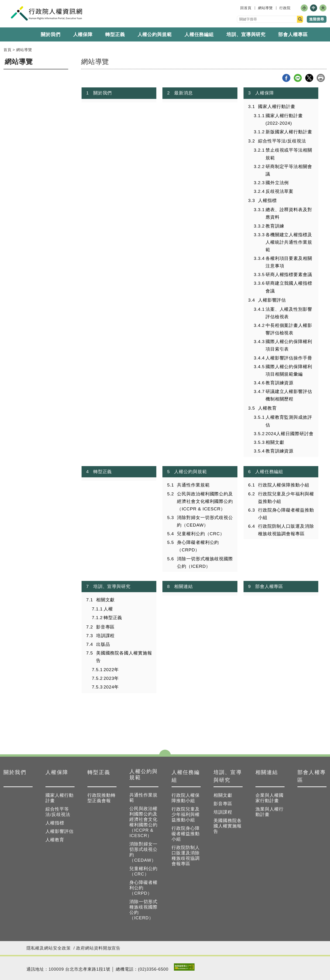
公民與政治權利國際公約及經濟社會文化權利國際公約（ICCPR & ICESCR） (205, 501)
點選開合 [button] (165, 754)
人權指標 (267, 200)
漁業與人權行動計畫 (270, 812)
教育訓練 (275, 226)
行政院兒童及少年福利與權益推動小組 (286, 498)
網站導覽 (266, 8)
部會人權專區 (293, 34)
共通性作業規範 (193, 485)
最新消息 (184, 93)
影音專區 (105, 627)
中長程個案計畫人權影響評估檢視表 (289, 329)
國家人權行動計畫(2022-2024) (284, 119)
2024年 (111, 687)
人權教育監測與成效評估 (289, 421)
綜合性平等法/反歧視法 (282, 141)
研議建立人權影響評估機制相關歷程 (289, 395)
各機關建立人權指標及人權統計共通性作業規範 (289, 242)
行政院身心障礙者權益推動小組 (286, 514)
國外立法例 (277, 183)
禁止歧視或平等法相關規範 (289, 154)
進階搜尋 (317, 19)
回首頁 (246, 8)
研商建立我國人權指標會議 (289, 287)
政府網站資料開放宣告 (98, 948)
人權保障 (83, 34)
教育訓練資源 (279, 383)
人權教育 (267, 408)
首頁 (7, 50)
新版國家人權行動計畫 (289, 132)
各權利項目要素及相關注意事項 (289, 262)
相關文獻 (275, 442)
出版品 (103, 644)
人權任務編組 (199, 34)
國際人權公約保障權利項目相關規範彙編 (289, 370)
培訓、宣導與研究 (246, 34)
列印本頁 (321, 78)
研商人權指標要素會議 (289, 275)
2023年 (111, 678)
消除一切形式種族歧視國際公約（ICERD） (205, 563)
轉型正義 (115, 34)
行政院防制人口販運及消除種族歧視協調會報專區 (286, 530)
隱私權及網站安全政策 (49, 948)
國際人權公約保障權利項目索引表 (289, 345)
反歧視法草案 (279, 191)
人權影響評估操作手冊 (289, 358)
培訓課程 (105, 636)
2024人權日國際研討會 (290, 434)
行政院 (285, 8)
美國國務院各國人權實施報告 (124, 657)
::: (237, 8)
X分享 (309, 78)
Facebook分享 (286, 78)
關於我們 (51, 34)
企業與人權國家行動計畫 (270, 798)
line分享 (298, 78)
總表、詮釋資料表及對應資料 (289, 213)
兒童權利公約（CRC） (201, 534)
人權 (108, 609)
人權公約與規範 (190, 472)
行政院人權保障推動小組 (284, 485)
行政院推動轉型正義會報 (101, 798)
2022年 (111, 670)
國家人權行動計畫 (277, 107)
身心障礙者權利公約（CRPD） (198, 546)
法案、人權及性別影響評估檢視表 (289, 313)
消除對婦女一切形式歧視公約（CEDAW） (205, 521)
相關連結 (184, 586)
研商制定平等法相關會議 (289, 170)
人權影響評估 (272, 300)
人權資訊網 (46, 13)
